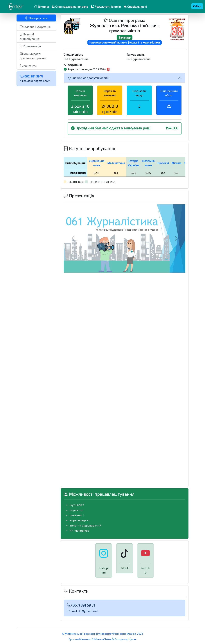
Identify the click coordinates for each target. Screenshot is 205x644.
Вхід (197, 6)
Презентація (30, 46)
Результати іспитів (106, 7)
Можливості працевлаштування (33, 56)
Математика (116, 163)
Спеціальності (135, 7)
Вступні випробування (30, 36)
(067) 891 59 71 (31, 76)
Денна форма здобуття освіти (88, 78)
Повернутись (36, 18)
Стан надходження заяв (70, 7)
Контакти (28, 66)
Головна (41, 7)
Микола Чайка (103, 639)
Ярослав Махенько (80, 639)
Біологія (163, 163)
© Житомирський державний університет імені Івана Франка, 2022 (102, 634)
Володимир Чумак (125, 639)
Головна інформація (35, 27)
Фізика (176, 163)
